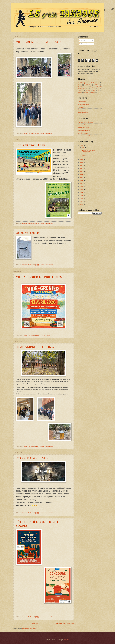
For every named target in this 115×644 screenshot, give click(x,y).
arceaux (93, 89)
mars (83, 156)
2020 (82, 174)
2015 (82, 189)
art (99, 89)
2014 (82, 192)
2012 (82, 198)
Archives (81, 110)
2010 (82, 204)
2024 (82, 162)
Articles (82, 40)
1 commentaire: (45, 335)
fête (94, 91)
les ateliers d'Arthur (84, 130)
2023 (82, 165)
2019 (82, 177)
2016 (82, 186)
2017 (82, 183)
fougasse (88, 91)
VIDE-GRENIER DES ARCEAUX (39, 42)
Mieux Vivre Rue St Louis (86, 136)
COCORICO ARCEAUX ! (33, 458)
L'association (82, 102)
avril (83, 148)
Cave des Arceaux (84, 125)
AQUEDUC (97, 85)
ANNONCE (88, 85)
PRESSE (81, 107)
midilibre (80, 93)
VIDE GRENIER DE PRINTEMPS (39, 277)
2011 (82, 201)
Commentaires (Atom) (29, 628)
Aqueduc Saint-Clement (85, 122)
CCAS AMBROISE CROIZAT (36, 347)
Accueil (35, 624)
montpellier (87, 93)
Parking (82, 82)
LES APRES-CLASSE (30, 145)
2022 (82, 168)
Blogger (66, 640)
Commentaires (84, 44)
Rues (87, 87)
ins (99, 91)
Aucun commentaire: (47, 133)
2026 (82, 145)
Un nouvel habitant (28, 233)
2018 (82, 180)
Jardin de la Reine (84, 128)
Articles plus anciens (65, 624)
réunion (93, 93)
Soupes (92, 87)
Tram (80, 85)
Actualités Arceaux (84, 104)
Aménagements (83, 113)
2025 (82, 160)
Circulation (81, 87)
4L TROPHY (95, 83)
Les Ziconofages (83, 133)
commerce (80, 91)
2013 (82, 195)
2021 (82, 171)
